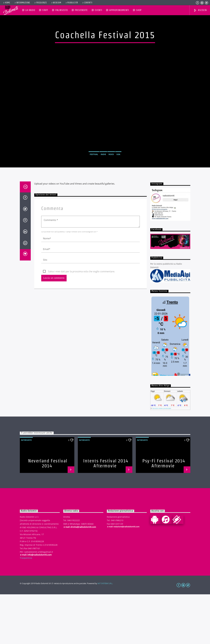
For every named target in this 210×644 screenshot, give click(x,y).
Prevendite (81, 10)
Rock (111, 179)
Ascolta (200, 10)
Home (6, 3)
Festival (94, 179)
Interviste (26, 490)
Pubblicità (72, 3)
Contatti (87, 3)
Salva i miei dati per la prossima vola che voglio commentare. (82, 321)
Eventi (99, 10)
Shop (139, 10)
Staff (45, 10)
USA (118, 179)
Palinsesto (62, 10)
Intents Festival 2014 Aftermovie (106, 513)
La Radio (30, 10)
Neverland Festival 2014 (48, 513)
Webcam (56, 3)
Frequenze (40, 3)
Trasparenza (26, 608)
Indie (103, 179)
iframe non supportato (170, 385)
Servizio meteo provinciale (162, 458)
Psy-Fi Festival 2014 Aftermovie (164, 513)
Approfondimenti (119, 10)
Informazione (22, 3)
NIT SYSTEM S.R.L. (105, 633)
